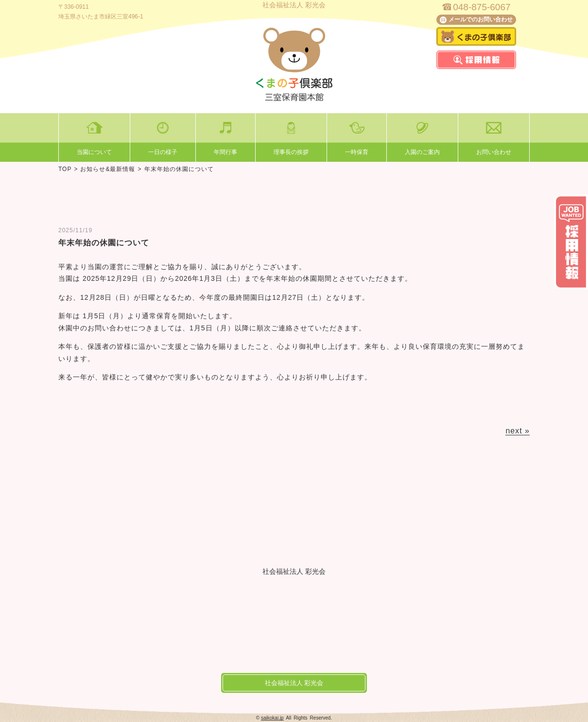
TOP (65, 169)
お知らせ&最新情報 (108, 169)
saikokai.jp (272, 718)
